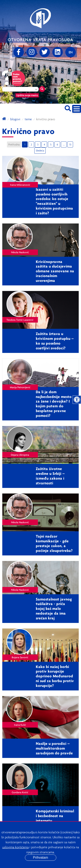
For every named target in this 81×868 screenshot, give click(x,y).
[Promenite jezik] (71, 52)
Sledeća (40, 150)
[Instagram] (32, 52)
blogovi (15, 119)
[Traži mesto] (42, 89)
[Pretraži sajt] (68, 108)
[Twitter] (45, 52)
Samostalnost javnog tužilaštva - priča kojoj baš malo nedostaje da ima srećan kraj (54, 608)
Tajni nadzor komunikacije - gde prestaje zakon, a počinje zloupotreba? (54, 543)
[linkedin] (58, 52)
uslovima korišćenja (15, 847)
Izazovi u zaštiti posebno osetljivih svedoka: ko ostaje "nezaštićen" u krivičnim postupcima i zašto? (54, 201)
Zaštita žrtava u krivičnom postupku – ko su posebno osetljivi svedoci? (55, 341)
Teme (28, 119)
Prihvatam (40, 858)
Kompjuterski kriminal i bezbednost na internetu (55, 816)
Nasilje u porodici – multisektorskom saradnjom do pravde (54, 748)
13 (70, 144)
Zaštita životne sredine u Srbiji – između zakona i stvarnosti (50, 476)
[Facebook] (19, 52)
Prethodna (14, 144)
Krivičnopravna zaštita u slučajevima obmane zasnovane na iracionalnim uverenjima (55, 271)
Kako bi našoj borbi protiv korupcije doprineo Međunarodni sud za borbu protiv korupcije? (55, 676)
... (64, 144)
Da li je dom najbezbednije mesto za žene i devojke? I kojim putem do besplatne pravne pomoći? (54, 404)
